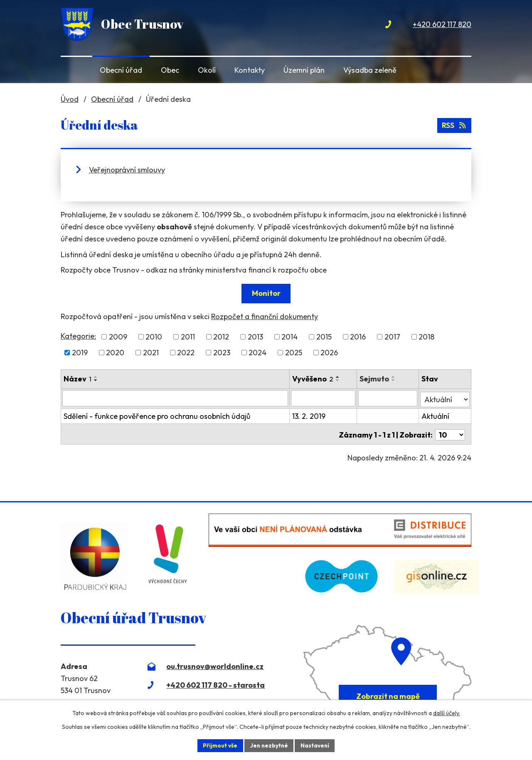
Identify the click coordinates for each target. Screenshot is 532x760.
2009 (118, 337)
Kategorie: (78, 336)
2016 (358, 337)
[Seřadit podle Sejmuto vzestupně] (394, 377)
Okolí (207, 70)
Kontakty (250, 70)
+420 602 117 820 (442, 24)
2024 (257, 353)
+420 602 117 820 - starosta (216, 682)
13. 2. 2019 (309, 415)
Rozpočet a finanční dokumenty (265, 316)
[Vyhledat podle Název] (175, 398)
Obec (170, 70)
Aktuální (436, 415)
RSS (454, 125)
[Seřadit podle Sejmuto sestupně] (394, 380)
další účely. (447, 713)
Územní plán (304, 70)
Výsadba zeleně (370, 70)
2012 (221, 337)
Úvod (75, 70)
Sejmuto (375, 379)
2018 (426, 337)
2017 (392, 337)
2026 (329, 353)
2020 (115, 353)
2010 (154, 337)
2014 (289, 337)
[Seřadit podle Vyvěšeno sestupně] (338, 380)
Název (78, 379)
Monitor (266, 293)
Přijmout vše (219, 745)
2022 (186, 353)
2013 (255, 337)
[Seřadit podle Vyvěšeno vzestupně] (338, 377)
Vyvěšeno (313, 379)
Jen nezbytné (269, 745)
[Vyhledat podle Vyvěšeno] (324, 398)
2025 (294, 353)
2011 (188, 337)
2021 (151, 353)
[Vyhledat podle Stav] (445, 398)
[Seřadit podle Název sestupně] (96, 380)
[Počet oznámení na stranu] (450, 432)
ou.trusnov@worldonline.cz (215, 663)
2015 (324, 337)
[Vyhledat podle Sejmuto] (388, 398)
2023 (222, 353)
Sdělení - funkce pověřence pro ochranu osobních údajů (157, 415)
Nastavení (316, 745)
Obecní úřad (121, 70)
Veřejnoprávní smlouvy (127, 170)
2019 (80, 353)
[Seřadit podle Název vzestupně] (96, 377)
